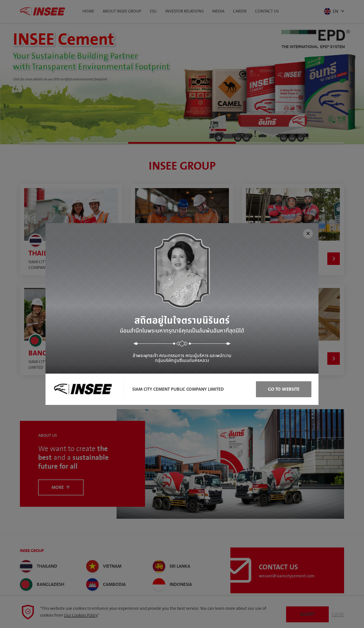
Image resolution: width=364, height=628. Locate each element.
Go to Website (284, 389)
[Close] (308, 234)
